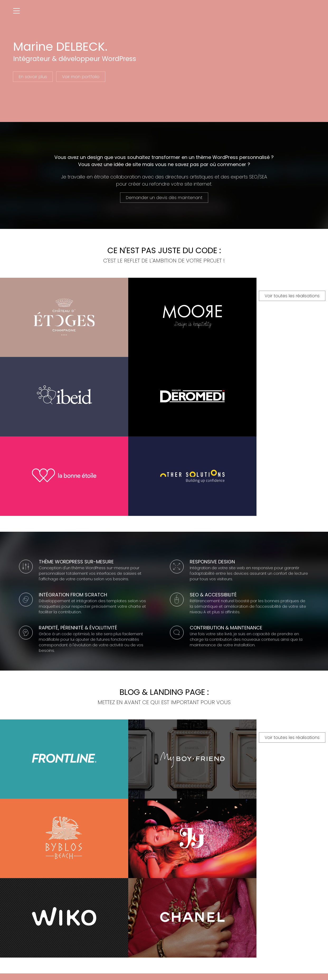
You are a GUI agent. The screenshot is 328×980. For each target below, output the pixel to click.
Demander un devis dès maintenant (164, 197)
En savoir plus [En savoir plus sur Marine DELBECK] (33, 77)
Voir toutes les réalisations (164, 459)
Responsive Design (212, 509)
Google (159, 970)
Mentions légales (201, 959)
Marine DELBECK (103, 959)
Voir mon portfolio (81, 77)
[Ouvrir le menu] (16, 11)
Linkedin (172, 970)
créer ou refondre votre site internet (170, 183)
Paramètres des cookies (236, 959)
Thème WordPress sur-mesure (76, 509)
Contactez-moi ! (164, 928)
